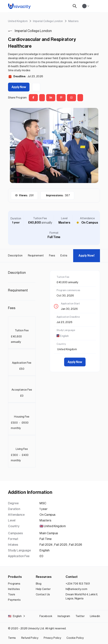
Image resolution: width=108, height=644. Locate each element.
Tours (12, 595)
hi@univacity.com (76, 589)
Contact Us (43, 595)
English (17, 616)
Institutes (14, 589)
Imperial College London (33, 31)
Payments (14, 600)
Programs (14, 584)
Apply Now (19, 87)
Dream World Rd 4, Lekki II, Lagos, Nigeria (82, 597)
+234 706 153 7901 (78, 584)
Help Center (43, 589)
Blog (39, 584)
